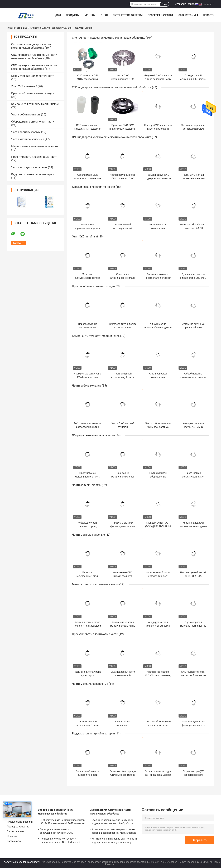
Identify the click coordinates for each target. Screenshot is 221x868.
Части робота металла (26, 114)
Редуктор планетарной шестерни (33, 174)
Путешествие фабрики (128, 15)
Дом (58, 15)
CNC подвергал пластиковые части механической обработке (34, 57)
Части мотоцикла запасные (29, 167)
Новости (209, 15)
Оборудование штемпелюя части (33, 122)
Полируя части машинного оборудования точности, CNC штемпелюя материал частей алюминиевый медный (57, 832)
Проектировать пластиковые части (34, 157)
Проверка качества (160, 15)
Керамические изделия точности (33, 76)
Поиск (164, 4)
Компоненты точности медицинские (35, 104)
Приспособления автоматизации (33, 93)
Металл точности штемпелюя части (35, 146)
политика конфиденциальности (22, 862)
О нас (104, 15)
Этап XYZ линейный (24, 86)
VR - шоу (90, 15)
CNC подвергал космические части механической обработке (34, 67)
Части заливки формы (26, 132)
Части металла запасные (28, 139)
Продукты (73, 15)
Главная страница (17, 28)
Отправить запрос (185, 4)
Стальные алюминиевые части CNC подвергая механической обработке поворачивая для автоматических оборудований (112, 822)
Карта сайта (14, 841)
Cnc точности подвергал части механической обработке (31, 46)
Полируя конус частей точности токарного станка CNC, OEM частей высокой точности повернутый (60, 841)
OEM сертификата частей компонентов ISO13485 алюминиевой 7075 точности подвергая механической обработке (62, 822)
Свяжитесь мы (188, 15)
